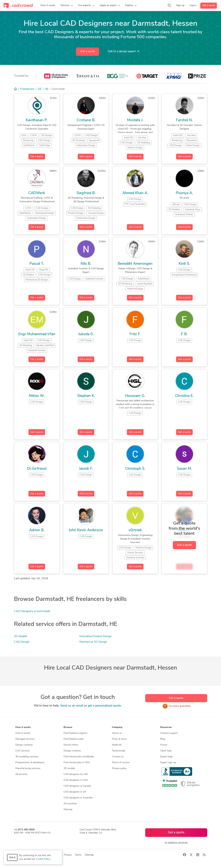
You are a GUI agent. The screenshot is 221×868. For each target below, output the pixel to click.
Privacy (68, 855)
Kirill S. (184, 264)
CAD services (23, 751)
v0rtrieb (135, 530)
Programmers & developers (30, 763)
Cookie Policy (43, 859)
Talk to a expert (123, 51)
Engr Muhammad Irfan (37, 334)
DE (40, 89)
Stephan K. (86, 396)
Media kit (117, 745)
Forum (164, 745)
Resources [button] (166, 727)
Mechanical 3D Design (93, 642)
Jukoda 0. (86, 334)
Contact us (118, 757)
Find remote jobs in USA (77, 763)
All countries (70, 804)
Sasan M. (184, 469)
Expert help (166, 757)
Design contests (24, 745)
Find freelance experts (75, 733)
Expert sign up (168, 763)
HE (47, 89)
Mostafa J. (135, 120)
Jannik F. (86, 469)
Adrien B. (37, 530)
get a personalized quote (104, 706)
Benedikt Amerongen (135, 264)
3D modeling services (27, 757)
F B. (184, 334)
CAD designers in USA (76, 780)
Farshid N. (184, 120)
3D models (69, 768)
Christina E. (184, 396)
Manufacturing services (28, 768)
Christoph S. (135, 469)
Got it (12, 858)
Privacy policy (119, 768)
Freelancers (27, 89)
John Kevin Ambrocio (86, 530)
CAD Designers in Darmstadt (32, 611)
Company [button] (117, 727)
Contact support (169, 733)
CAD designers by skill (76, 774)
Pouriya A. (184, 193)
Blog (163, 739)
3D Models (21, 636)
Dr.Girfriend (37, 469)
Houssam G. (135, 396)
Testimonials (119, 751)
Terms (78, 855)
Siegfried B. (86, 193)
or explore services (176, 843)
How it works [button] (23, 727)
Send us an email (72, 706)
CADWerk (37, 193)
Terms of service (121, 763)
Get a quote (209, 5)
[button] (67, 6)
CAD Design (22, 642)
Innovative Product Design (95, 636)
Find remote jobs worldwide (79, 757)
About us (117, 733)
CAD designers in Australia (78, 798)
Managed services (25, 739)
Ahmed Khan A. (135, 193)
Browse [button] (68, 727)
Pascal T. (37, 264)
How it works (23, 733)
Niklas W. (37, 396)
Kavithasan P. (37, 120)
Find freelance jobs (74, 739)
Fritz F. (135, 334)
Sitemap (68, 810)
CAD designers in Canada (77, 786)
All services (21, 774)
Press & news (119, 739)
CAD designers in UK (75, 792)
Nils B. (86, 264)
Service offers (71, 745)
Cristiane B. (86, 120)
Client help (166, 751)
